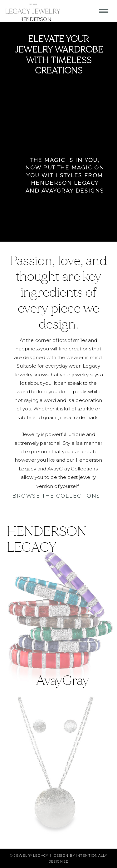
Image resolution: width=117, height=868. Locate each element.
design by (65, 855)
